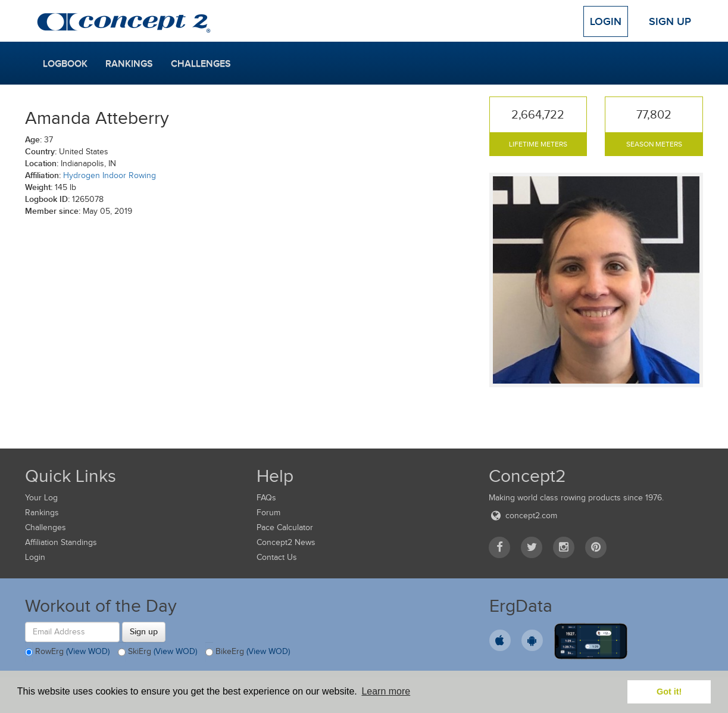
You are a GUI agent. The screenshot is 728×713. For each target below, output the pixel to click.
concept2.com (523, 516)
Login (606, 21)
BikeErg (248, 652)
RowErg (67, 652)
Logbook (65, 64)
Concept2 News (286, 542)
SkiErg (157, 652)
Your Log (41, 498)
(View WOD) (88, 651)
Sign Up (670, 21)
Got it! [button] (669, 692)
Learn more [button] (386, 691)
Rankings (129, 64)
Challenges (201, 64)
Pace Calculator (285, 527)
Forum (268, 513)
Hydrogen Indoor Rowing (110, 175)
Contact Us (277, 557)
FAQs (266, 498)
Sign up (144, 631)
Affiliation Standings (61, 542)
